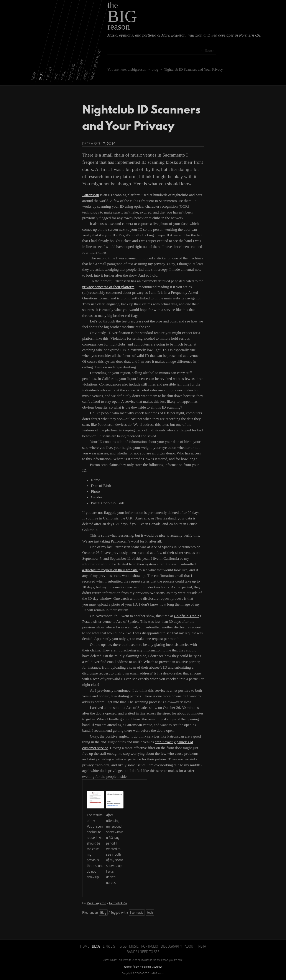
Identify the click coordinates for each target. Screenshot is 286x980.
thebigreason (137, 69)
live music (137, 912)
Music (134, 946)
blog (155, 69)
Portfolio (150, 946)
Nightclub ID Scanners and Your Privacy (193, 69)
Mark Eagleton (96, 903)
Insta (202, 946)
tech (150, 912)
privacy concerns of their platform (108, 287)
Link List (110, 946)
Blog (103, 912)
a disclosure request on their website (110, 570)
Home (85, 946)
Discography (171, 946)
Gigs (123, 946)
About (190, 946)
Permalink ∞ (118, 903)
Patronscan (91, 195)
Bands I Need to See (143, 952)
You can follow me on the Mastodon (143, 967)
